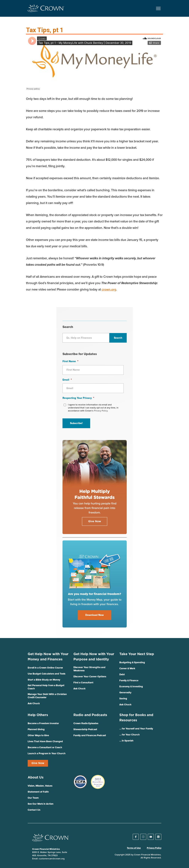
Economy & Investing (131, 687)
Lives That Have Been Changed (45, 742)
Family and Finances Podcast (90, 736)
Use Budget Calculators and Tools (46, 674)
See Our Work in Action (41, 804)
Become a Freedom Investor (43, 723)
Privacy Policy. (101, 411)
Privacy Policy (154, 848)
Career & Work (127, 669)
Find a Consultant (83, 683)
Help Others (38, 715)
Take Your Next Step (137, 654)
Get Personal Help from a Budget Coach (46, 687)
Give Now (38, 763)
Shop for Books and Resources (136, 718)
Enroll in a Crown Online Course (45, 668)
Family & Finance (129, 681)
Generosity (125, 693)
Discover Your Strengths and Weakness (89, 669)
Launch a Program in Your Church (47, 754)
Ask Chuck (34, 704)
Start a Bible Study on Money (44, 680)
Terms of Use (134, 848)
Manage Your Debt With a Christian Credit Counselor (47, 696)
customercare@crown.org (52, 859)
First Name (70, 361)
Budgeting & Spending (132, 663)
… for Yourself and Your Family (136, 729)
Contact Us (34, 810)
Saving (123, 699)
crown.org (109, 290)
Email (67, 380)
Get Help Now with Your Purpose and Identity (94, 657)
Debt (122, 675)
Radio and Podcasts (90, 715)
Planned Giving (36, 730)
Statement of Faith (38, 792)
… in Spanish (126, 741)
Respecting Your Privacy (78, 398)
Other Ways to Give (38, 736)
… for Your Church (130, 735)
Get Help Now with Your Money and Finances (48, 657)
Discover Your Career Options (90, 677)
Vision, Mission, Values (40, 786)
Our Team (33, 798)
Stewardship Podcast (85, 730)
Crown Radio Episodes (86, 723)
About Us (36, 778)
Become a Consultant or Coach (45, 748)
